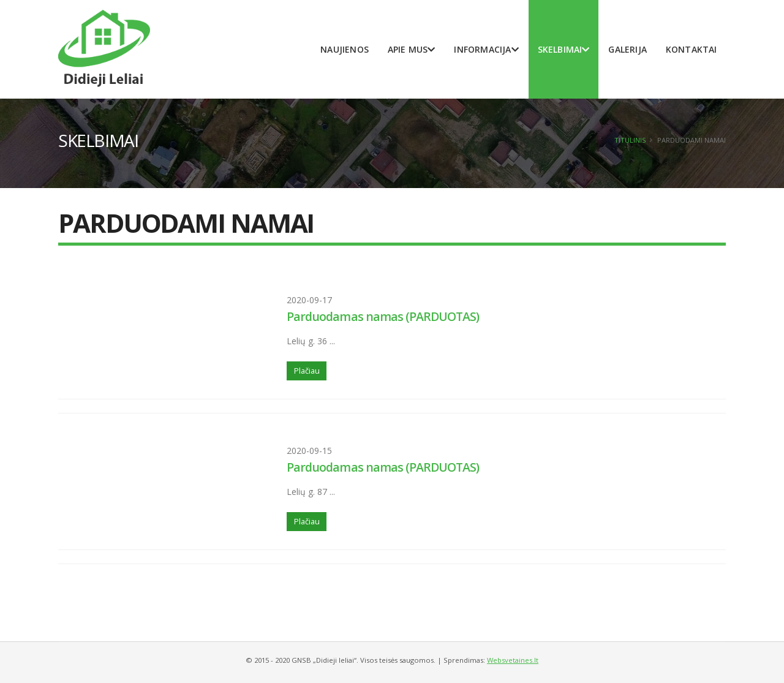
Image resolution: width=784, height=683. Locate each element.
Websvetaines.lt (513, 660)
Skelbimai (564, 49)
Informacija (486, 49)
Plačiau (307, 371)
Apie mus (412, 49)
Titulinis (630, 140)
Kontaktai (692, 49)
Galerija (628, 49)
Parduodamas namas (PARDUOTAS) (383, 316)
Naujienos (345, 49)
